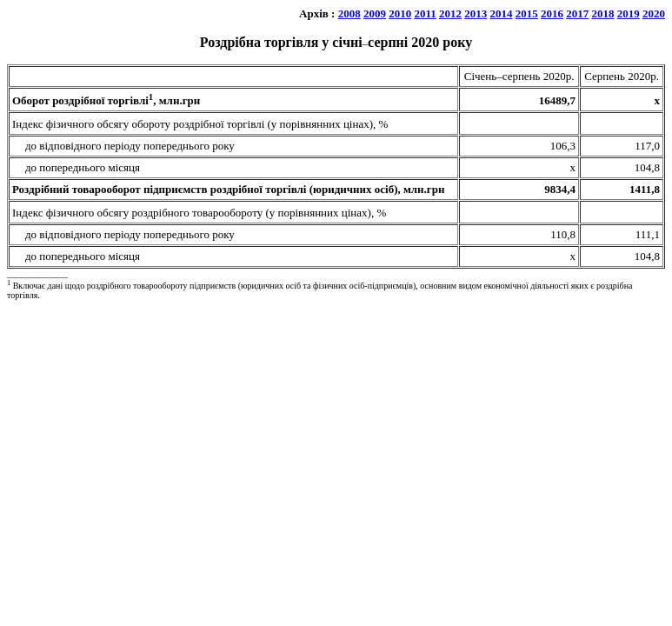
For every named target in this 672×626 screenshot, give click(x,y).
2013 (476, 13)
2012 (450, 13)
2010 (400, 13)
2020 (654, 13)
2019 (629, 13)
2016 (552, 13)
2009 (375, 13)
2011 (425, 13)
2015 (527, 13)
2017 (577, 13)
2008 (349, 13)
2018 (603, 13)
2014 (502, 13)
